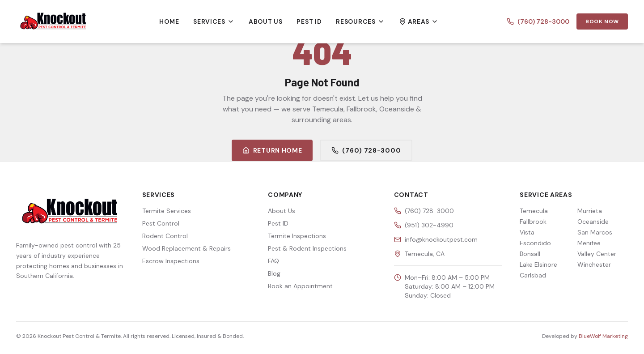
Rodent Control (165, 236)
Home (169, 21)
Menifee (589, 243)
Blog (274, 273)
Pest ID (309, 21)
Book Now (602, 21)
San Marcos (595, 232)
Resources (360, 21)
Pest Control (161, 223)
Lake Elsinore (538, 264)
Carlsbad (533, 275)
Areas (419, 21)
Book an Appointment (300, 286)
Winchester (594, 264)
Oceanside (593, 222)
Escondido (535, 243)
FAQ (273, 261)
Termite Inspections (297, 236)
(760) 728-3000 (538, 21)
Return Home (272, 150)
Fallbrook (533, 222)
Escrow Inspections (171, 261)
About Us (266, 21)
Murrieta (590, 211)
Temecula (534, 211)
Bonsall (530, 254)
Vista (527, 232)
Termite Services (167, 211)
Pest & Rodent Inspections (307, 248)
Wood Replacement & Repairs (186, 248)
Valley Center (597, 254)
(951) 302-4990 (429, 225)
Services (214, 21)
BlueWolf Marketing (603, 336)
